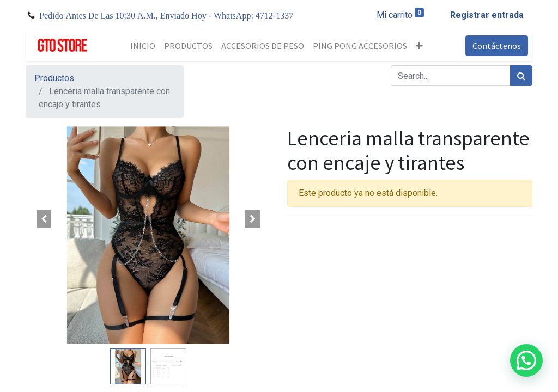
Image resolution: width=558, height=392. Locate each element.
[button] (419, 46)
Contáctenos (497, 46)
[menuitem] (143, 46)
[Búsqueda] (521, 76)
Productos (54, 78)
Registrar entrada (487, 15)
